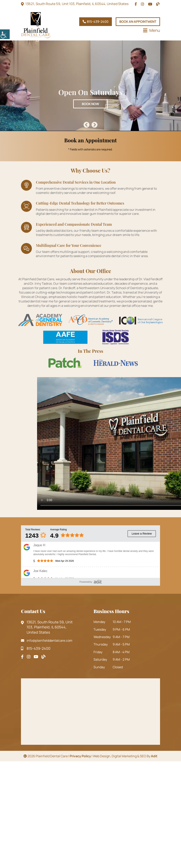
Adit (154, 756)
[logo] (36, 25)
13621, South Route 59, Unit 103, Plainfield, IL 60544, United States (47, 627)
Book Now (90, 104)
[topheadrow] (136, 4)
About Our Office (90, 271)
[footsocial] (22, 657)
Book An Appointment (138, 22)
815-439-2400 (96, 22)
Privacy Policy (80, 756)
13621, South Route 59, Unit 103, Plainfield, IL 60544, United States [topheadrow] (77, 4)
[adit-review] (98, 581)
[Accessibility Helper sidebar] (5, 34)
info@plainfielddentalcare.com (47, 640)
